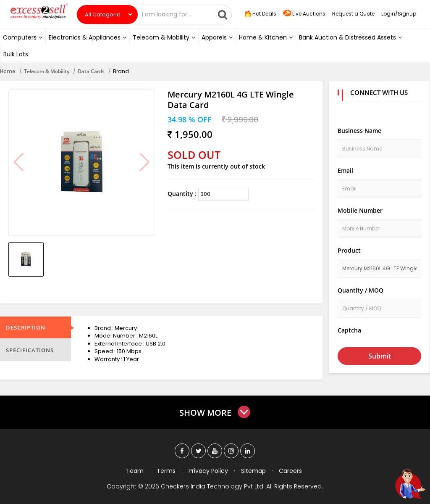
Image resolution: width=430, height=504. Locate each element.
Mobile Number (360, 210)
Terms (166, 471)
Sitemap (253, 471)
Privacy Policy (208, 471)
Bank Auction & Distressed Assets (350, 37)
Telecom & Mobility (164, 37)
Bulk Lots (16, 54)
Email (345, 170)
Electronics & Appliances (88, 37)
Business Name (359, 131)
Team (135, 471)
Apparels (217, 37)
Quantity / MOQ (361, 290)
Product (349, 250)
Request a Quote (353, 14)
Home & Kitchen (266, 37)
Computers (23, 37)
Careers (290, 471)
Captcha (349, 330)
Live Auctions (304, 14)
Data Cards (91, 71)
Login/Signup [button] (399, 14)
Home (8, 71)
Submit (380, 356)
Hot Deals (260, 14)
